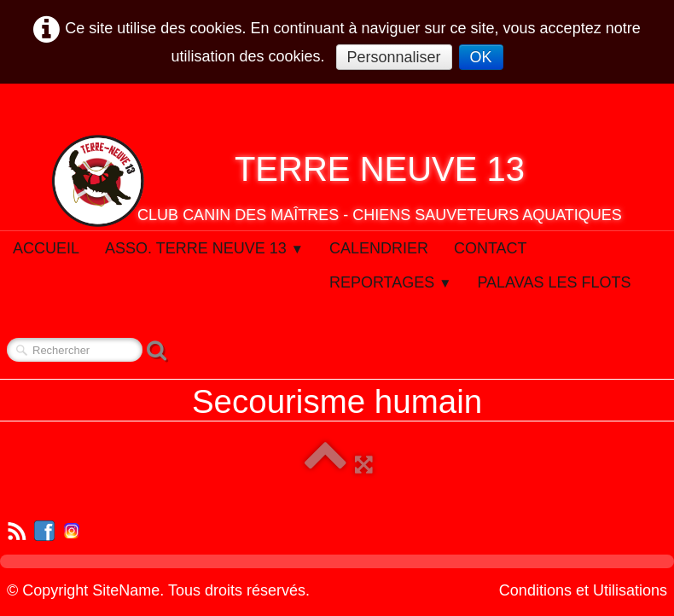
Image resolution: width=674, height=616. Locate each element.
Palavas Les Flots (554, 282)
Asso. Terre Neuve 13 (204, 248)
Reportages (391, 282)
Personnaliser (394, 57)
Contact (491, 248)
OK (481, 57)
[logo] (337, 181)
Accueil (46, 248)
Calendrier (379, 248)
